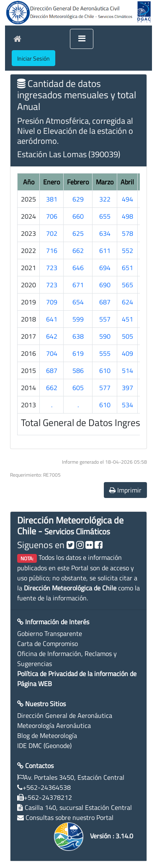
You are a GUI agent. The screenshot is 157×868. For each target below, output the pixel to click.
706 (52, 216)
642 (52, 336)
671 (78, 285)
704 (52, 353)
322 (105, 199)
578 (127, 233)
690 (105, 285)
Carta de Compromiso (48, 643)
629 (78, 199)
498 (127, 216)
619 (78, 353)
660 (78, 216)
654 (78, 302)
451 (127, 319)
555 (105, 353)
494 (127, 199)
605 (78, 388)
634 (105, 233)
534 (127, 405)
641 (52, 319)
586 (78, 370)
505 (127, 336)
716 (52, 250)
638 (78, 336)
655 (105, 216)
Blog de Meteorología (47, 735)
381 (52, 199)
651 (127, 268)
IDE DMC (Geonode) (44, 745)
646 (78, 268)
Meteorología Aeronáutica (54, 725)
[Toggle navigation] (82, 39)
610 (105, 370)
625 (78, 233)
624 (127, 302)
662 (78, 250)
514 (127, 370)
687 (105, 302)
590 (105, 336)
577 (105, 388)
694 (105, 268)
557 (105, 319)
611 (105, 250)
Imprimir (125, 490)
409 (127, 353)
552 (127, 250)
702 (52, 233)
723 (52, 268)
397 (127, 388)
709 (52, 302)
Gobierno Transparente (50, 633)
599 (78, 319)
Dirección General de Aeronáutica (65, 715)
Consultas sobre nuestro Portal (69, 817)
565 (127, 285)
